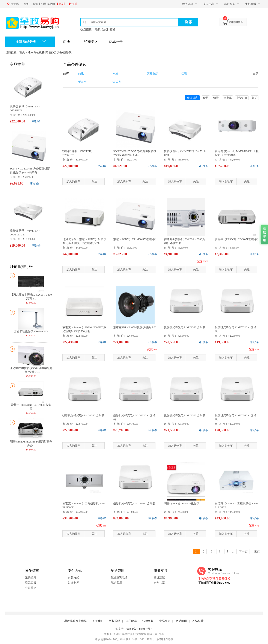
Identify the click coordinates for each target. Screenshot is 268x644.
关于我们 (98, 621)
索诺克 (117, 82)
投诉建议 (159, 578)
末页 (257, 552)
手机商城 (251, 4)
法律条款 (148, 621)
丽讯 (81, 73)
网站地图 (181, 621)
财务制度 (74, 583)
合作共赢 (159, 583)
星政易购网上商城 (75, 621)
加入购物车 (73, 181)
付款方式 (74, 578)
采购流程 (31, 578)
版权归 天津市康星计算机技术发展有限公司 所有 (134, 634)
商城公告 (116, 42)
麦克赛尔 (152, 73)
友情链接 (198, 621)
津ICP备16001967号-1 (140, 629)
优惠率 (228, 98)
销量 (216, 98)
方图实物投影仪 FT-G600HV (31, 331)
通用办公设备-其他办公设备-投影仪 (50, 52)
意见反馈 (165, 621)
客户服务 (230, 4)
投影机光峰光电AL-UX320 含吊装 (185, 327)
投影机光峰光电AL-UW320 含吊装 (83, 415)
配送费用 (116, 583)
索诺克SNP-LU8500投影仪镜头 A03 (135, 327)
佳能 (184, 73)
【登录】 (61, 4)
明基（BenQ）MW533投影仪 (182, 503)
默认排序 (192, 98)
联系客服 (31, 583)
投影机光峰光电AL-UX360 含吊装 (185, 415)
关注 (94, 181)
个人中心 (209, 4)
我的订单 (188, 4)
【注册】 (73, 4)
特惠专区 (91, 42)
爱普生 (82, 82)
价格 (206, 98)
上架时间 (242, 98)
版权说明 (114, 621)
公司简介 (31, 588)
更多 (256, 73)
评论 (255, 98)
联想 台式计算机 (105, 30)
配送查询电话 (119, 578)
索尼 (115, 73)
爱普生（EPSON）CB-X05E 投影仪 (236, 239)
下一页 (243, 552)
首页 (22, 52)
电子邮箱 (131, 621)
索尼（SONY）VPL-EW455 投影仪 (134, 239)
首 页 (66, 42)
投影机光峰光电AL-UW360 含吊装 (134, 503)
